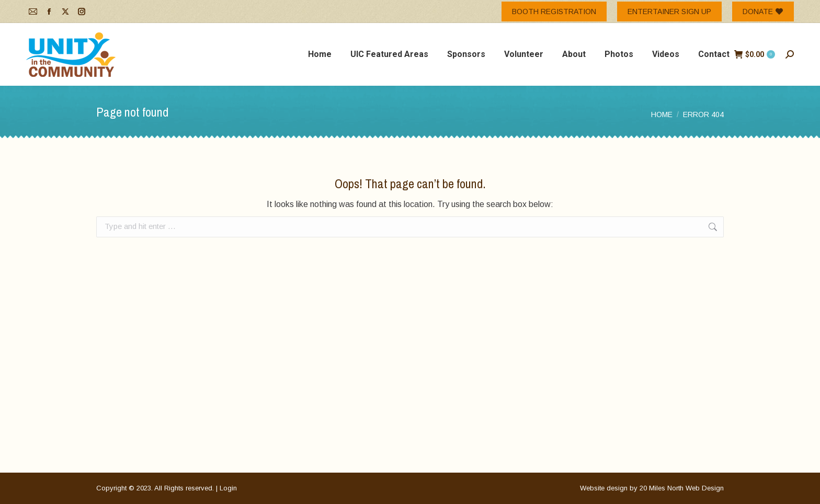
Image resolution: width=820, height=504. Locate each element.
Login (228, 488)
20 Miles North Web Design (682, 488)
